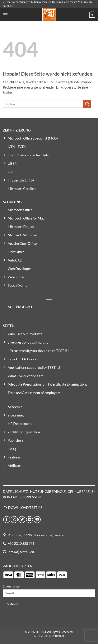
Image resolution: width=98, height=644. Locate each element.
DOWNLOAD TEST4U (25, 508)
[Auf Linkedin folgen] (30, 520)
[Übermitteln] (87, 104)
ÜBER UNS (85, 492)
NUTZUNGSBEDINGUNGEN (52, 492)
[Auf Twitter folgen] (22, 520)
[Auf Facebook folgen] (7, 520)
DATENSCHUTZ (15, 492)
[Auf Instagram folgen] (14, 520)
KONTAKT (11, 497)
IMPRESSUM (31, 497)
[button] (5, 15)
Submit (12, 604)
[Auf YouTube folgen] (37, 520)
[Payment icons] (35, 575)
